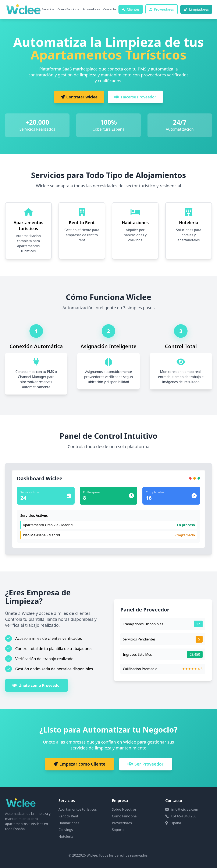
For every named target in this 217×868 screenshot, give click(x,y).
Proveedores (91, 9)
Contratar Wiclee (79, 97)
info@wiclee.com (185, 809)
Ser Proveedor (146, 764)
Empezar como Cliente (79, 764)
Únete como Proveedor (37, 685)
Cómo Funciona (68, 9)
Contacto (110, 9)
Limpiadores (196, 9)
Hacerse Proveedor (135, 97)
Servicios (48, 9)
